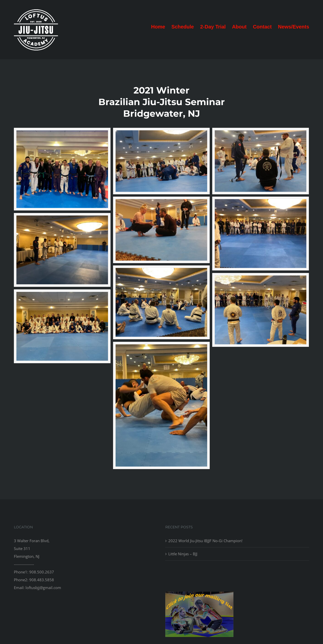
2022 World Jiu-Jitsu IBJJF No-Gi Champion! (205, 541)
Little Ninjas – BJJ (183, 554)
